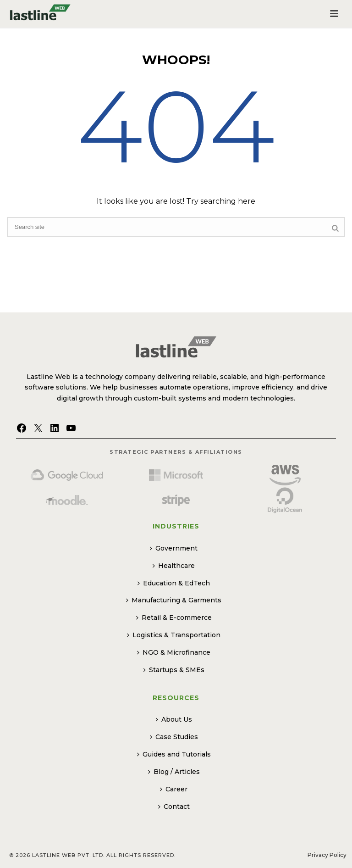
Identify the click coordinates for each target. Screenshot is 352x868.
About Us (174, 719)
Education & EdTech (174, 583)
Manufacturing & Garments (174, 600)
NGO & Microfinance (174, 652)
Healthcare (174, 566)
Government (174, 548)
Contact (174, 807)
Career (174, 789)
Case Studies (174, 737)
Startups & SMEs (174, 670)
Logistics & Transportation (174, 635)
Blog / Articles (174, 772)
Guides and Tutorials (174, 754)
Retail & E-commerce (174, 618)
